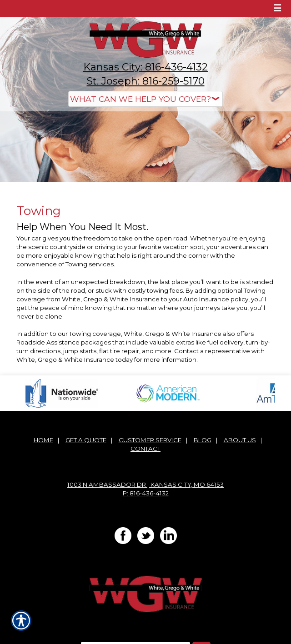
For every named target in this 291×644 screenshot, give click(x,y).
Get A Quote (86, 440)
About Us (240, 440)
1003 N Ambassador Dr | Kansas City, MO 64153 (145, 484)
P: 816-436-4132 (146, 493)
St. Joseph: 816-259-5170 (146, 81)
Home (43, 440)
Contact (145, 449)
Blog (203, 440)
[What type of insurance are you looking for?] (145, 99)
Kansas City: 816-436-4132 (145, 67)
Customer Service (150, 440)
